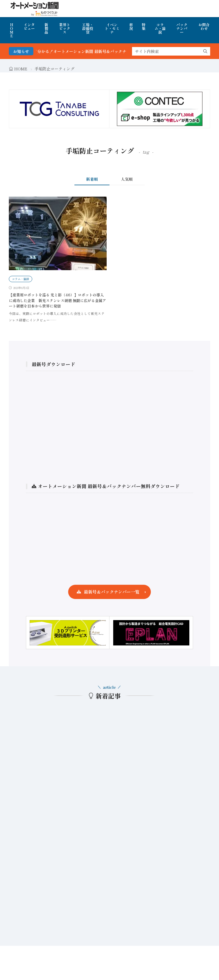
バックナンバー (182, 28)
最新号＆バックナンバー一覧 (112, 592)
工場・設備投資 (88, 28)
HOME (12, 30)
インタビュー (29, 27)
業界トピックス (65, 28)
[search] (205, 51)
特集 (144, 27)
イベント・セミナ (112, 28)
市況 (131, 27)
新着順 (92, 179)
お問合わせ (204, 27)
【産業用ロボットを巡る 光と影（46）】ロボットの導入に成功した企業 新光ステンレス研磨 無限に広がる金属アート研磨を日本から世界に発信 (57, 300)
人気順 (127, 179)
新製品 (46, 28)
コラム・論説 (160, 28)
